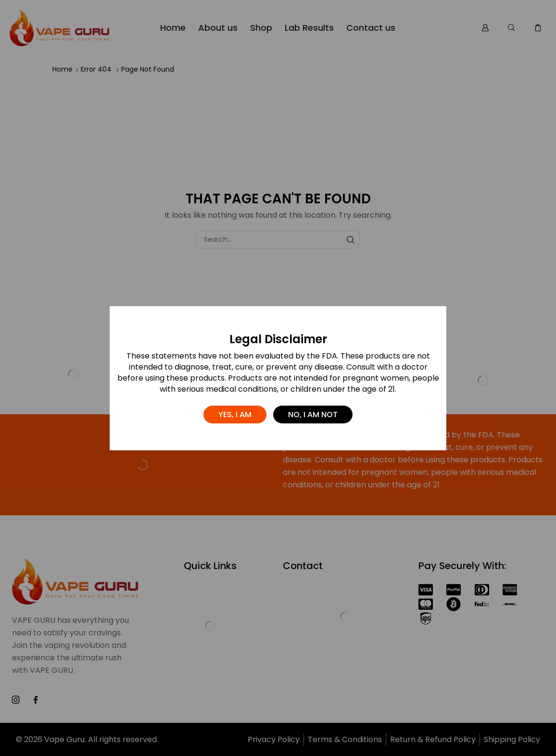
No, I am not (313, 415)
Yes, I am (235, 415)
